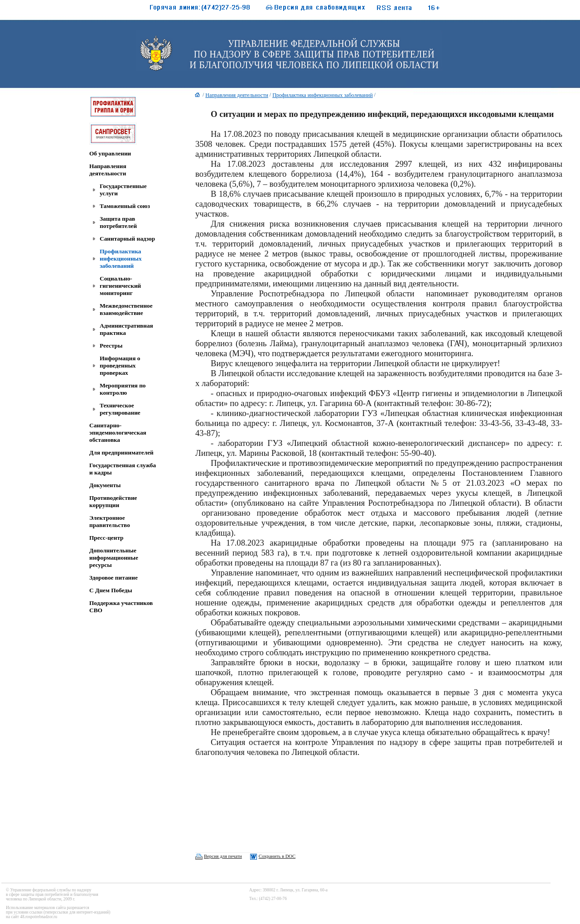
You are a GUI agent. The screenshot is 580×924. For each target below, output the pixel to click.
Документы (105, 485)
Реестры (111, 346)
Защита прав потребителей (118, 222)
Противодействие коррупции (113, 501)
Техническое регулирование (120, 409)
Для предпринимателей (121, 452)
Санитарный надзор (127, 239)
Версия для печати (223, 856)
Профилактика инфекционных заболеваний (121, 259)
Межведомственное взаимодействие (126, 309)
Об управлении (110, 153)
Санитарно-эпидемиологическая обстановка (118, 433)
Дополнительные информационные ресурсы (114, 558)
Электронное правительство (110, 521)
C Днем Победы (111, 590)
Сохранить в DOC (277, 856)
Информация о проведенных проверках (120, 365)
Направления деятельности (108, 170)
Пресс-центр (106, 538)
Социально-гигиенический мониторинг (120, 286)
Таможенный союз (125, 206)
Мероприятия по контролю (123, 389)
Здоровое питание (114, 578)
